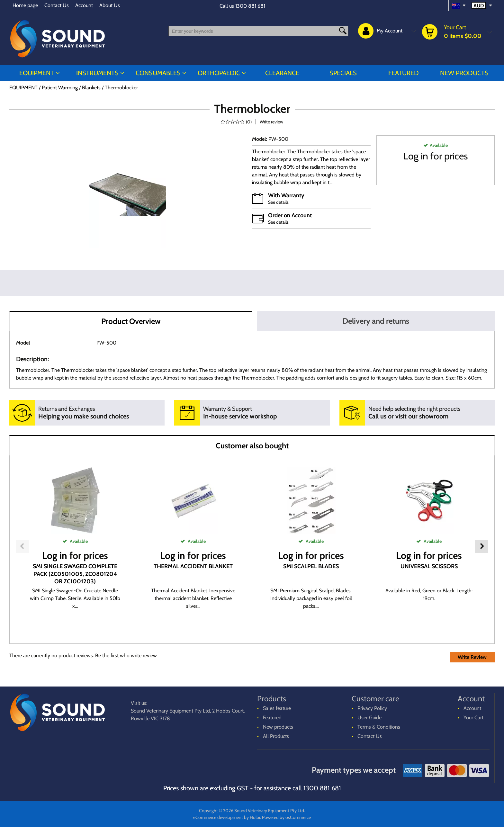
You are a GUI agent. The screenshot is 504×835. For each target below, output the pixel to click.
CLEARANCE (282, 73)
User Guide (369, 718)
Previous (22, 546)
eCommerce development (218, 817)
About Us (110, 5)
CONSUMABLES (158, 73)
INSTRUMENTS (97, 73)
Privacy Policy (372, 708)
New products (464, 73)
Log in (416, 156)
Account (84, 5)
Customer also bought (252, 446)
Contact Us (57, 5)
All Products (276, 736)
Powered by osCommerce (286, 817)
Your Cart (473, 718)
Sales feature (277, 708)
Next (482, 546)
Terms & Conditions (379, 727)
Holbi (255, 817)
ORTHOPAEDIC (219, 73)
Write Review (472, 657)
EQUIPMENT (37, 73)
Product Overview (131, 321)
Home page (25, 5)
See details (278, 202)
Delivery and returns (376, 321)
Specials (343, 73)
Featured (404, 73)
